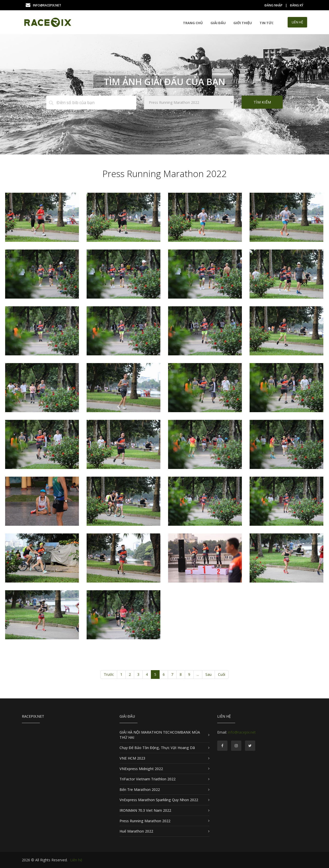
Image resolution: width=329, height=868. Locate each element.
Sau (208, 674)
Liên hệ (76, 860)
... (198, 674)
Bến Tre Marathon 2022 (140, 789)
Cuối (222, 674)
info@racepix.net (43, 5)
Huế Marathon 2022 (136, 831)
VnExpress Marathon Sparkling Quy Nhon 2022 (159, 800)
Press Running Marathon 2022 (145, 821)
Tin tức (267, 23)
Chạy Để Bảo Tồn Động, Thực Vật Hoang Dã (157, 748)
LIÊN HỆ (297, 22)
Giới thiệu (243, 23)
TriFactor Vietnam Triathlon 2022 (148, 779)
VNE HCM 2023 (132, 758)
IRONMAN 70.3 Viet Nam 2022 (145, 810)
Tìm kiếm (262, 102)
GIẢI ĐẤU (218, 23)
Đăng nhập (273, 5)
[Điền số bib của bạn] (96, 103)
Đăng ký (297, 5)
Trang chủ (193, 23)
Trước (109, 674)
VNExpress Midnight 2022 (141, 769)
